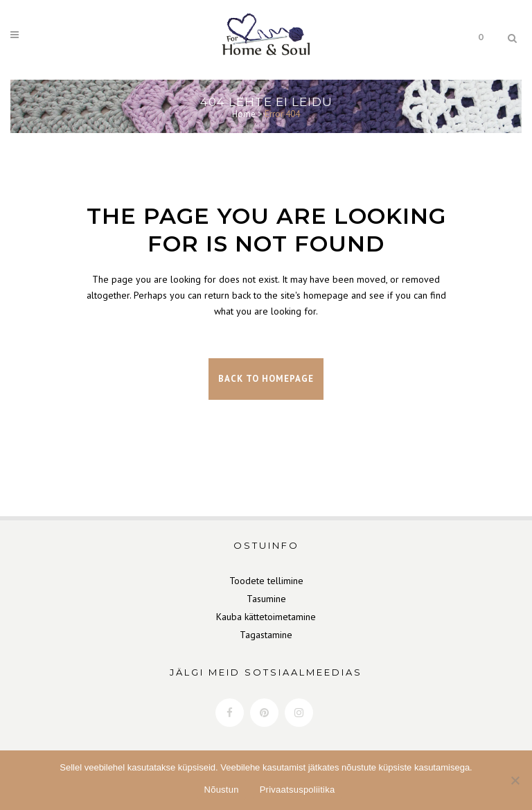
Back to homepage (266, 379)
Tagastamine (266, 635)
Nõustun (222, 790)
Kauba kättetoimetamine (266, 617)
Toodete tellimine (266, 581)
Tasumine (266, 599)
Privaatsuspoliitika (298, 790)
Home (244, 114)
